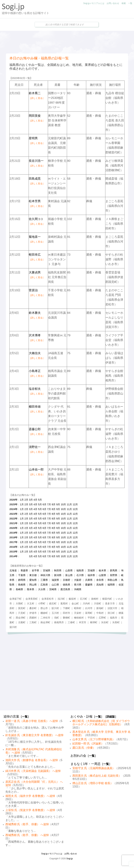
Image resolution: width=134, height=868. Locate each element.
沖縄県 (78, 589)
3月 (31, 500)
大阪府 (78, 580)
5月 (40, 500)
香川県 (78, 585)
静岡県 (22, 580)
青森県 (24, 570)
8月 (54, 504)
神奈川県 (45, 575)
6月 (44, 504)
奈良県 (100, 580)
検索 (124, 3)
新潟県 (58, 575)
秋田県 (58, 570)
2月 (26, 500)
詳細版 (111, 717)
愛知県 (33, 580)
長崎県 (19, 589)
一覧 (130, 3)
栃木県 (102, 570)
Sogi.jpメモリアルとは (94, 3)
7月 (49, 504)
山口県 (55, 585)
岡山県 (33, 585)
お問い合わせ (113, 3)
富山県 (69, 575)
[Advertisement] (67, 42)
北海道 (13, 570)
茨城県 (91, 570)
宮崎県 (53, 589)
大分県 (42, 589)
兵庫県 (89, 580)
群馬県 (114, 570)
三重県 (44, 580)
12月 (75, 504)
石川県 (80, 575)
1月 (22, 500)
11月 (69, 504)
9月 (58, 504)
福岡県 (111, 585)
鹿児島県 (65, 589)
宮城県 (47, 570)
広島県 (44, 585)
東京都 (33, 575)
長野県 (114, 575)
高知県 (100, 585)
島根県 (22, 585)
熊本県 (31, 589)
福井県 (91, 575)
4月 (35, 500)
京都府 (66, 580)
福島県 (80, 570)
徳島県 (66, 585)
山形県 (69, 570)
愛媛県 (89, 585)
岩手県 (35, 570)
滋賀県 (55, 580)
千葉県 (22, 575)
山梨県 (102, 575)
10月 (63, 504)
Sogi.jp (70, 859)
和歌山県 (112, 580)
